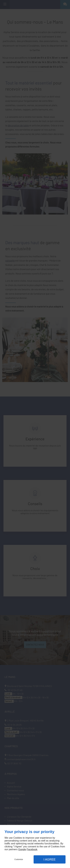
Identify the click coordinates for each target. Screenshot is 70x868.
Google (22, 849)
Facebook (32, 849)
